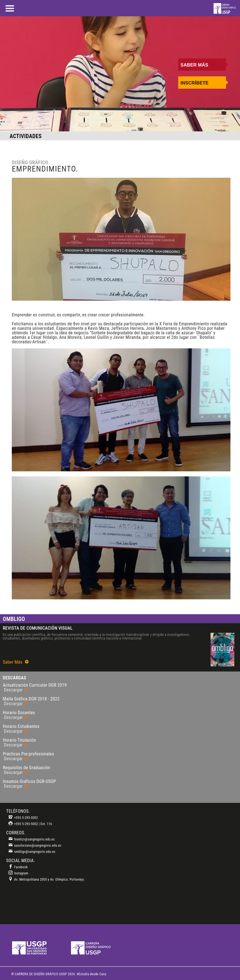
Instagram (18, 873)
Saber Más (194, 65)
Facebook (18, 867)
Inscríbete (195, 83)
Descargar (16, 690)
